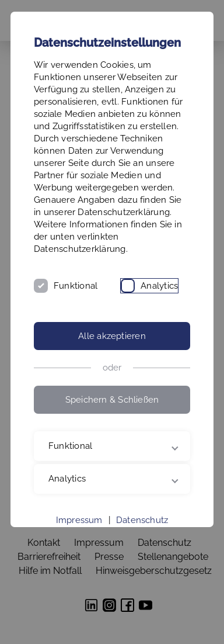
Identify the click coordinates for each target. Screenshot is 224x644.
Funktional (76, 286)
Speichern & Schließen (112, 400)
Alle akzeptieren (112, 336)
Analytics (159, 286)
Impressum (79, 520)
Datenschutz (142, 520)
